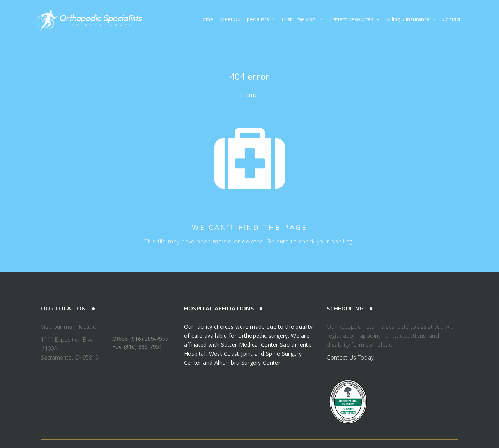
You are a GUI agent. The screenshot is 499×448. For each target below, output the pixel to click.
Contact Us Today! (351, 357)
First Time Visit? (303, 19)
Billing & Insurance (411, 19)
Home (206, 19)
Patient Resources (355, 19)
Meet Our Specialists (248, 19)
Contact (451, 19)
